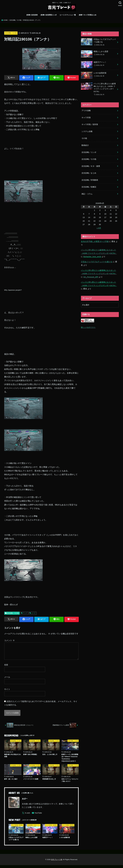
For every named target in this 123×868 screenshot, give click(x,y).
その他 (84, 138)
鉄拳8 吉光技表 (32, 15)
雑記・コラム (87, 194)
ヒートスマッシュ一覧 (68, 15)
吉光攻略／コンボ (89, 152)
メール (7, 680)
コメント (9, 640)
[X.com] (26, 816)
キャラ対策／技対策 (90, 124)
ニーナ (33, 613)
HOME (6, 20)
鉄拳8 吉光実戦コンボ (49, 15)
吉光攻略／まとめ (89, 173)
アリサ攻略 (86, 111)
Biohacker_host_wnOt (92, 257)
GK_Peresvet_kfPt (91, 277)
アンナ (25, 613)
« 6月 (99, 228)
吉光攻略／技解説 (89, 187)
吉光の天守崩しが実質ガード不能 (95, 242)
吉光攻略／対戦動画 (90, 180)
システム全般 (87, 131)
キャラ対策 (86, 118)
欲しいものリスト (88, 327)
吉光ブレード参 (57, 862)
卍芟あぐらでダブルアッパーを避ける (97, 262)
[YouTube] (37, 816)
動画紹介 (85, 145)
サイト (7, 692)
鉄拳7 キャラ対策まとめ (88, 15)
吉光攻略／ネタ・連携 (91, 166)
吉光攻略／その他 (15, 20)
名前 (6, 668)
